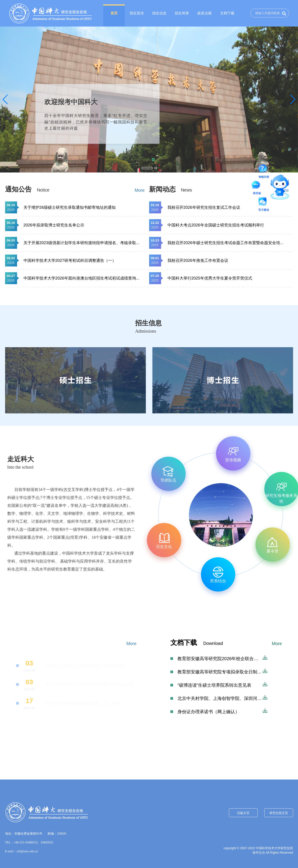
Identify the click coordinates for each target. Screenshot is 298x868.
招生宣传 (137, 13)
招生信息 (159, 13)
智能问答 (264, 169)
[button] (5, 100)
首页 (114, 13)
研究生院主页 (279, 813)
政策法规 (205, 13)
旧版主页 (243, 813)
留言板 (257, 186)
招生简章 (182, 13)
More (140, 190)
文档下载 (227, 13)
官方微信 (264, 202)
